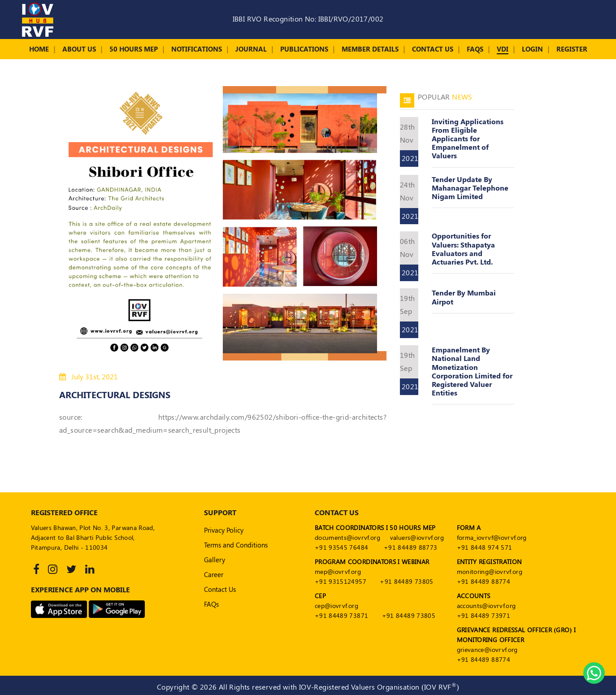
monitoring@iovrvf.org (490, 571)
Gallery (215, 560)
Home (39, 49)
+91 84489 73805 (406, 581)
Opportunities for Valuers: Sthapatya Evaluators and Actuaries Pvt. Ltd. (463, 249)
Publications (304, 49)
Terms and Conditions (236, 545)
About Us (79, 49)
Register (572, 49)
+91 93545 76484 (341, 547)
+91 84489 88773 (410, 547)
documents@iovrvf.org (347, 537)
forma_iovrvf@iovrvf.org (492, 537)
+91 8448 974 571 (485, 547)
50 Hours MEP (134, 49)
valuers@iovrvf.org (417, 537)
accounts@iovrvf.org (486, 606)
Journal (251, 49)
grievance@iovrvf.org (487, 649)
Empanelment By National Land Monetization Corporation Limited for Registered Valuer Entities (472, 371)
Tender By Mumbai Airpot (464, 297)
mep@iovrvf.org (338, 571)
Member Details (370, 49)
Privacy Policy (224, 530)
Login (532, 49)
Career (214, 574)
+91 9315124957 (341, 581)
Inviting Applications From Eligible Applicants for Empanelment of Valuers (468, 139)
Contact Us (433, 49)
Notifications (197, 49)
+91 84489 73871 (341, 615)
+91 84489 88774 (484, 581)
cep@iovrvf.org (336, 606)
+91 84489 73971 (484, 615)
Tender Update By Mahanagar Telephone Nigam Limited (470, 188)
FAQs (475, 49)
